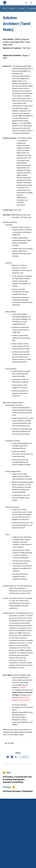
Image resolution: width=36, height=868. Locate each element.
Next (9, 773)
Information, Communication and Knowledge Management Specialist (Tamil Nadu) (17, 779)
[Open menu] (31, 3)
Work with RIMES (13, 9)
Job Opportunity (22, 9)
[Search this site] (26, 3)
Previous (7, 787)
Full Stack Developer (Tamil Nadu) (18, 791)
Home (5, 9)
